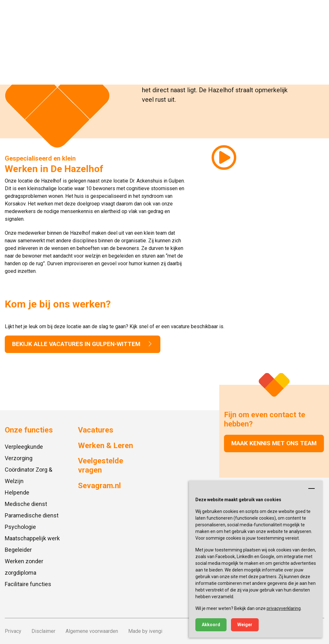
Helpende (17, 492)
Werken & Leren (105, 446)
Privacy (13, 631)
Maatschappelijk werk (32, 538)
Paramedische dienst (32, 515)
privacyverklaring (284, 608)
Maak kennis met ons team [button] (274, 443)
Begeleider (18, 550)
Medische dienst (26, 504)
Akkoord (211, 625)
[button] (318, 11)
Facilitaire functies (28, 584)
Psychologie (20, 527)
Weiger (245, 625)
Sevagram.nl (99, 486)
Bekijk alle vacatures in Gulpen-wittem (83, 344)
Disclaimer (43, 631)
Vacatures (96, 430)
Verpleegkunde (24, 447)
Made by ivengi (145, 631)
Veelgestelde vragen (101, 465)
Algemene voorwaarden (92, 631)
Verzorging (19, 458)
